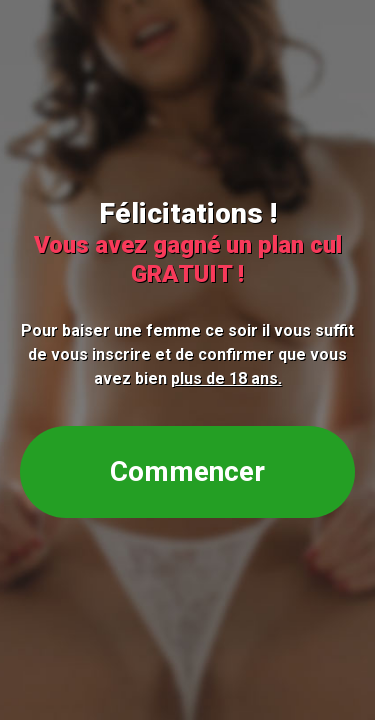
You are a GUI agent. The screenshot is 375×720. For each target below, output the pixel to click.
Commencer (187, 471)
